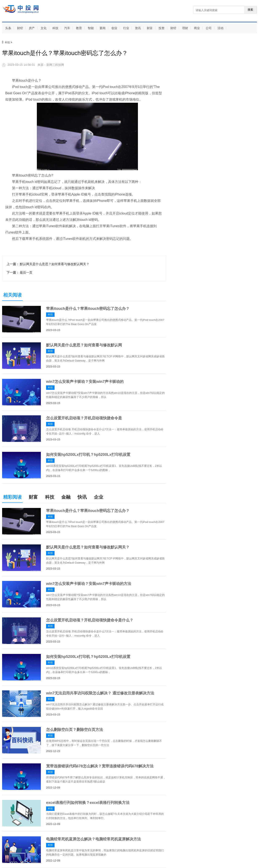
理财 (185, 28)
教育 (79, 28)
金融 (66, 497)
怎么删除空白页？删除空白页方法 (75, 730)
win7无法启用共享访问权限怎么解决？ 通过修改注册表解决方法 (100, 693)
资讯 (138, 28)
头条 (8, 28)
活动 (220, 28)
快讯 (82, 497)
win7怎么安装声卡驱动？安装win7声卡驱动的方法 (89, 584)
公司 (209, 28)
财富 (150, 28)
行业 (126, 28)
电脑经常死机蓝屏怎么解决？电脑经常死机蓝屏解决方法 (93, 839)
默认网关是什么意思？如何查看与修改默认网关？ (55, 264)
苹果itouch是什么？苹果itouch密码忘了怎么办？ (88, 309)
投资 (162, 28)
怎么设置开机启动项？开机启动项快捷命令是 (84, 418)
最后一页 (26, 272)
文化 (44, 28)
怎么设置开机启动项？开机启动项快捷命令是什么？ (90, 620)
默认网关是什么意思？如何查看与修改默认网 (84, 345)
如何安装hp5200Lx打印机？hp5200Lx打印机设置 (88, 455)
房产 (32, 28)
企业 (99, 497)
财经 (20, 28)
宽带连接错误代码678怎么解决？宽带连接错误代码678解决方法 (100, 766)
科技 (55, 28)
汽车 (67, 28)
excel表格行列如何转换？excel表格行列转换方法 (88, 803)
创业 (114, 28)
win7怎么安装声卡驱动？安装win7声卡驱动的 (85, 382)
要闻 (103, 28)
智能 (91, 28)
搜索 (250, 10)
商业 (197, 28)
